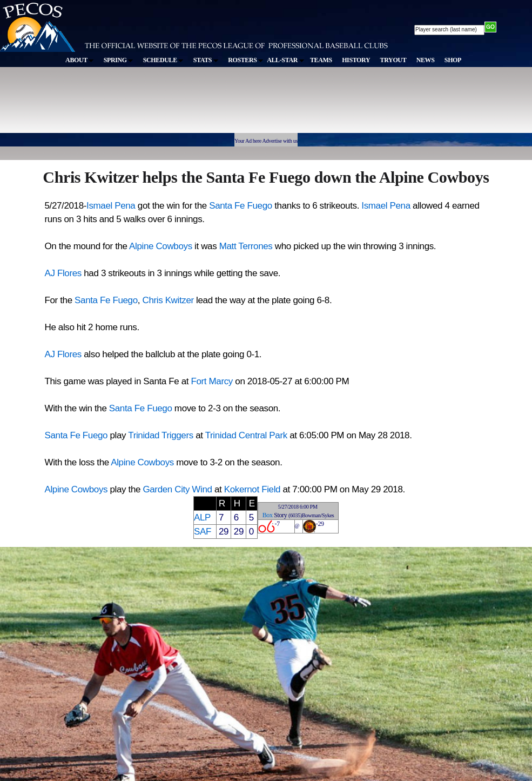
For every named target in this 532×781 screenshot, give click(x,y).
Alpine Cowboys (161, 246)
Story (280, 515)
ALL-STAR (285, 60)
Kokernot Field (252, 489)
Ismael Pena (112, 206)
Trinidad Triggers (161, 435)
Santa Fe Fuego (241, 206)
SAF (203, 532)
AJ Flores (63, 273)
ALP (202, 518)
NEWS (426, 60)
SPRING (119, 60)
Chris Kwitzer (169, 300)
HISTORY (356, 60)
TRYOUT (393, 60)
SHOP (453, 60)
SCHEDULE (163, 60)
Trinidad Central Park (246, 435)
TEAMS (321, 60)
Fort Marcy (211, 381)
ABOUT (79, 60)
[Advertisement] (199, 105)
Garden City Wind (177, 489)
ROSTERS (245, 60)
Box (268, 515)
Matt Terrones (246, 246)
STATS (206, 60)
